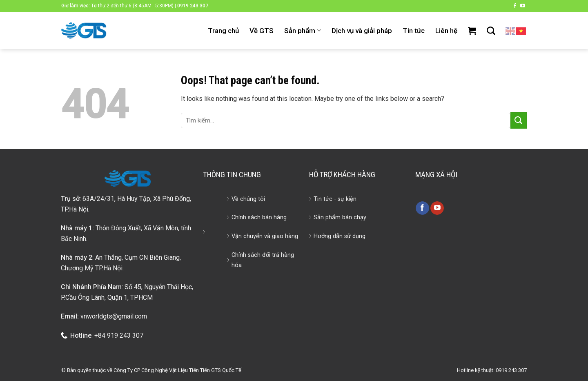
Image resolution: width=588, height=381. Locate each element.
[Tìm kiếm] (491, 31)
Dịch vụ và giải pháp (362, 31)
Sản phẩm (302, 31)
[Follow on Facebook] (515, 6)
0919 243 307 (193, 6)
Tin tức (414, 31)
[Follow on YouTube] (523, 6)
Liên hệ (446, 31)
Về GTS (262, 31)
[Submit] (519, 120)
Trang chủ (223, 31)
